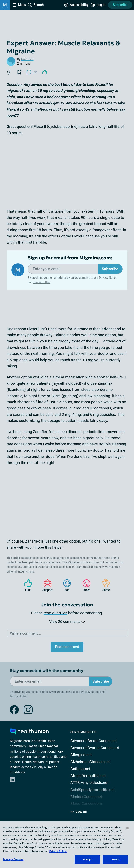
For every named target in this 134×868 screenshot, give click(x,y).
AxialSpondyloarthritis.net (93, 790)
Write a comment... (25, 633)
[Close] (127, 828)
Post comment (67, 647)
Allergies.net (81, 755)
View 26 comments (67, 621)
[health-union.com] (29, 732)
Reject (115, 860)
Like (26, 585)
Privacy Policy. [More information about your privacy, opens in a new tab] (58, 851)
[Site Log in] (98, 5)
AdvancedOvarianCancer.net (95, 748)
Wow (85, 585)
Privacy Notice (108, 278)
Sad (65, 585)
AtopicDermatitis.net (88, 776)
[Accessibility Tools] (76, 5)
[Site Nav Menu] (20, 5)
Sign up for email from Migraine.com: (70, 258)
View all (79, 812)
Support (46, 585)
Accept (87, 860)
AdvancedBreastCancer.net (94, 741)
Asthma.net (80, 769)
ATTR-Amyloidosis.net (90, 783)
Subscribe (120, 5)
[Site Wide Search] (36, 5)
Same (104, 585)
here (31, 572)
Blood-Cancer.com (86, 804)
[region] (67, 845)
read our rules (55, 613)
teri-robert (27, 59)
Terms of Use (41, 282)
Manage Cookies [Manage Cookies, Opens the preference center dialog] (13, 859)
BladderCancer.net (86, 797)
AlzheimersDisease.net (90, 762)
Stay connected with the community (47, 671)
